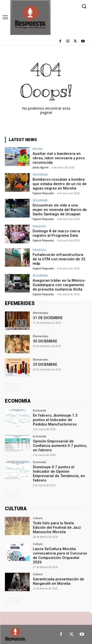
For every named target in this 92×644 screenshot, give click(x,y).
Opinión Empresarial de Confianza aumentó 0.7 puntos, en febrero (60, 446)
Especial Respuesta (43, 193)
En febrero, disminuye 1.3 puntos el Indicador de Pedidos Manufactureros (55, 420)
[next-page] (16, 386)
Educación (39, 226)
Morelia (38, 149)
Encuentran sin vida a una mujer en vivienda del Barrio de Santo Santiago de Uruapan (60, 210)
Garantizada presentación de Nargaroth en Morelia (59, 581)
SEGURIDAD (40, 174)
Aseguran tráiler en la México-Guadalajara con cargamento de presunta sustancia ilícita (59, 285)
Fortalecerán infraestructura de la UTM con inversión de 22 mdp (59, 259)
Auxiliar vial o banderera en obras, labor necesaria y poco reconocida (59, 158)
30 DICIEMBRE (45, 341)
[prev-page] (8, 386)
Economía (39, 410)
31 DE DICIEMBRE (48, 318)
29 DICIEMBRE (45, 365)
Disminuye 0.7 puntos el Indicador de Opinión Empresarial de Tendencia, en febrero (59, 474)
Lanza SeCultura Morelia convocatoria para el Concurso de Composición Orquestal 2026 (60, 556)
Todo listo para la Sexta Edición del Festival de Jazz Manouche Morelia (57, 527)
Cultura (38, 518)
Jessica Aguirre (41, 167)
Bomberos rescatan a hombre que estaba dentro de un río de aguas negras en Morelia (60, 184)
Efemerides (40, 313)
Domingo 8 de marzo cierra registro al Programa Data (56, 233)
